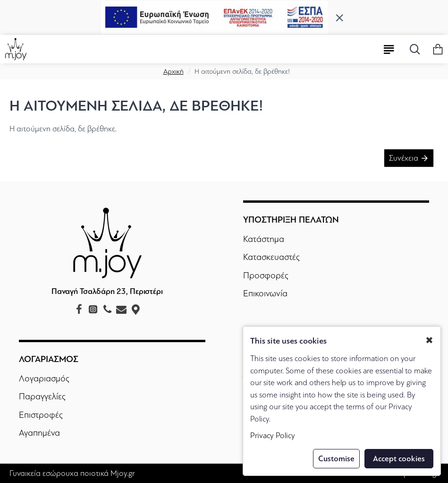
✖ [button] (429, 341)
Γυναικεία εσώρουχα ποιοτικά (59, 473)
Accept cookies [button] (399, 459)
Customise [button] (336, 459)
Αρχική (173, 71)
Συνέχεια (404, 158)
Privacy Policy (273, 436)
